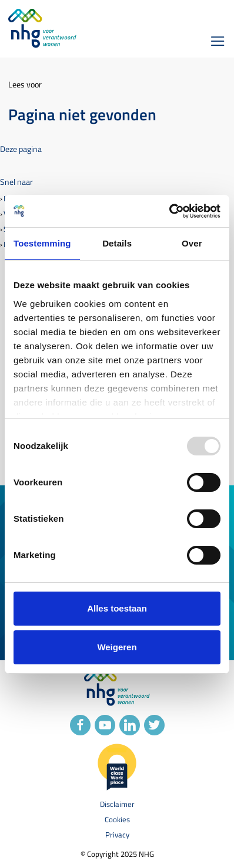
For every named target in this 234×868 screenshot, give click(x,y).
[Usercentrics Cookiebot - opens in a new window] (169, 211)
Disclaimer (117, 804)
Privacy (117, 835)
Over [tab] (192, 243)
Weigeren (117, 647)
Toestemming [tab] (42, 243)
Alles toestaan (117, 608)
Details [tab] (117, 243)
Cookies (117, 820)
